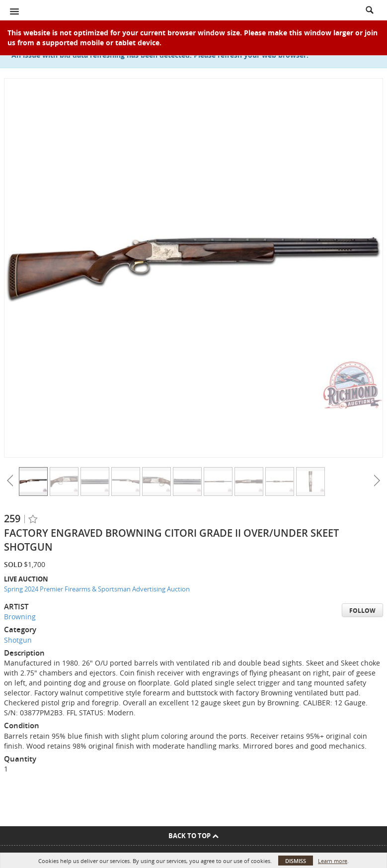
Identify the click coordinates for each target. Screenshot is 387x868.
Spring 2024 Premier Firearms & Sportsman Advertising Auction (97, 589)
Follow (362, 611)
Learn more (333, 861)
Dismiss (296, 861)
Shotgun (18, 640)
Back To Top (193, 836)
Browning (20, 617)
